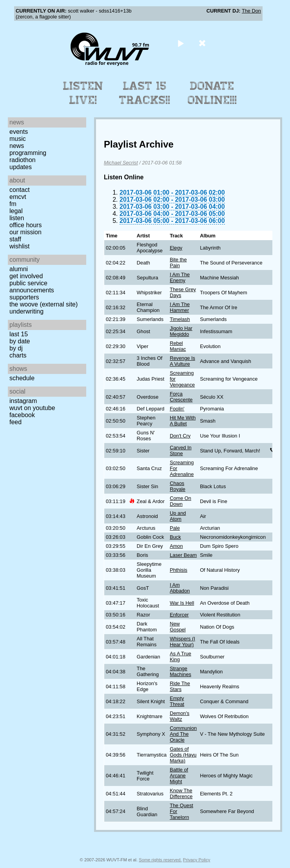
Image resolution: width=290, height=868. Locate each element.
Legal (16, 211)
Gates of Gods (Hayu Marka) (183, 755)
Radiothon (23, 160)
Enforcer (179, 615)
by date (20, 341)
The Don (251, 11)
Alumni (19, 269)
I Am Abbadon (180, 588)
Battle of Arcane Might (179, 776)
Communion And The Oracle (183, 734)
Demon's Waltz (179, 716)
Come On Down (180, 501)
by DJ (16, 348)
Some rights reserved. (160, 860)
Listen (17, 218)
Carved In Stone (180, 450)
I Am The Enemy (180, 277)
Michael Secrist (121, 163)
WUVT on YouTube (32, 408)
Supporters (24, 297)
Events (19, 132)
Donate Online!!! (212, 93)
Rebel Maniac (178, 346)
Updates (21, 167)
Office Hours (25, 225)
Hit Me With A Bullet (183, 421)
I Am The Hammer (180, 307)
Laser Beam (183, 555)
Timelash (180, 319)
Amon (176, 546)
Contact (20, 190)
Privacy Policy (197, 860)
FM (13, 204)
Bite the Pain (178, 263)
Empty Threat (177, 701)
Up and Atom (178, 516)
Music (18, 139)
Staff (15, 239)
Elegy (176, 248)
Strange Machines (180, 671)
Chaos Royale (178, 486)
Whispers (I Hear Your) (182, 642)
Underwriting (26, 311)
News (17, 146)
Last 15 (19, 334)
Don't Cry (180, 436)
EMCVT (18, 197)
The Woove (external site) (43, 304)
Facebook (22, 415)
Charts (18, 355)
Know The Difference (181, 793)
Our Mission (25, 232)
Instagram (23, 401)
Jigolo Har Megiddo (181, 331)
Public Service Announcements (32, 287)
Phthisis (179, 570)
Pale (175, 528)
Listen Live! (83, 93)
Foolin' (177, 409)
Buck (175, 537)
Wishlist (20, 246)
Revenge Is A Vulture (182, 361)
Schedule (22, 378)
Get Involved (26, 276)
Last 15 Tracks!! (145, 93)
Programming (28, 153)
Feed (15, 422)
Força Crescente (181, 397)
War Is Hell (182, 603)
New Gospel (178, 627)
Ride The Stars (180, 686)
